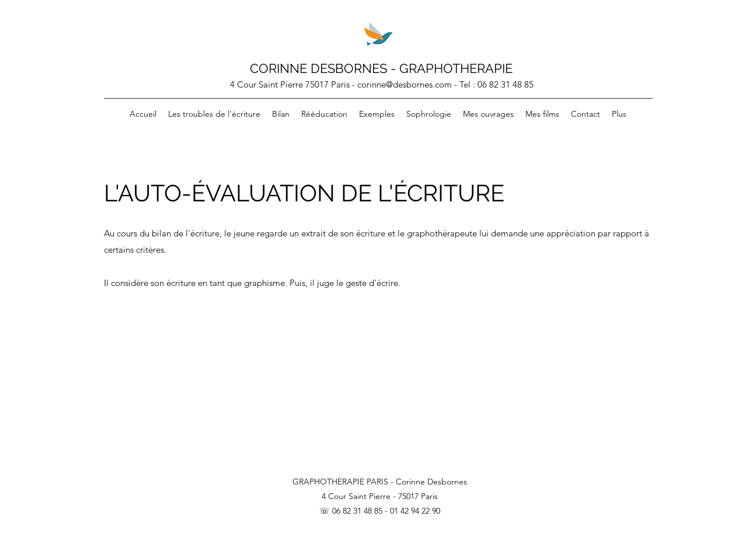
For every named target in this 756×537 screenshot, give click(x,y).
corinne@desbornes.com (405, 84)
